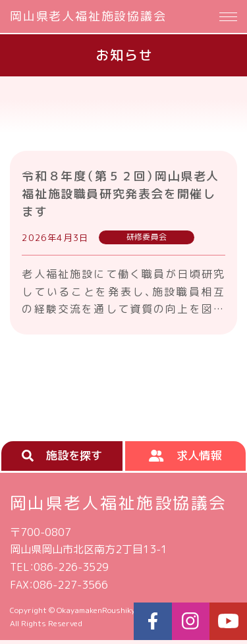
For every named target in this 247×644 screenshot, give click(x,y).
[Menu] (228, 16)
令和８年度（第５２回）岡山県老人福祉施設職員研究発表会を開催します (122, 194)
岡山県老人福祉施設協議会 (88, 16)
